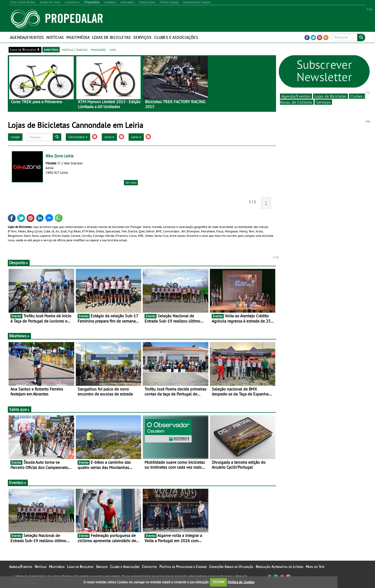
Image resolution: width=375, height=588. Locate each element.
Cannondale (78, 137)
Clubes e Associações (176, 37)
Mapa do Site (315, 567)
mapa (113, 49)
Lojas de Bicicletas (111, 37)
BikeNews (19, 336)
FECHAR (218, 582)
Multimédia (78, 37)
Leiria (109, 137)
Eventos (18, 482)
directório (51, 49)
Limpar (15, 137)
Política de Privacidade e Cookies (183, 567)
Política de (241, 582)
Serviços (142, 37)
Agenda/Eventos (27, 37)
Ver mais (131, 182)
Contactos (149, 567)
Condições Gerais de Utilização (231, 567)
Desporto (19, 263)
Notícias (55, 37)
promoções (98, 49)
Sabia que (20, 409)
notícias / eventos (75, 49)
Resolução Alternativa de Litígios (279, 567)
